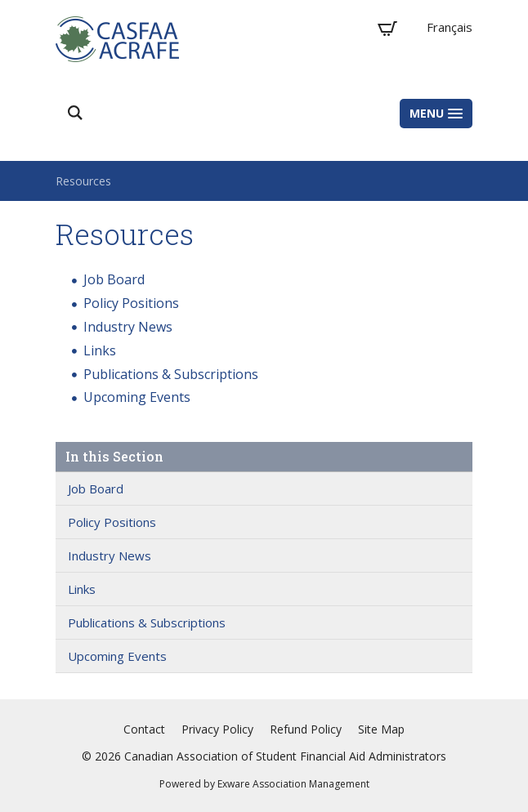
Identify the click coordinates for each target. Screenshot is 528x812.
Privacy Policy (217, 729)
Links (100, 350)
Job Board (114, 279)
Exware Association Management (293, 784)
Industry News (128, 327)
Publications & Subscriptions (171, 374)
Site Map (381, 729)
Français (450, 27)
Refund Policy (306, 729)
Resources (83, 181)
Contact (144, 729)
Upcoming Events (137, 397)
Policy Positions (131, 303)
